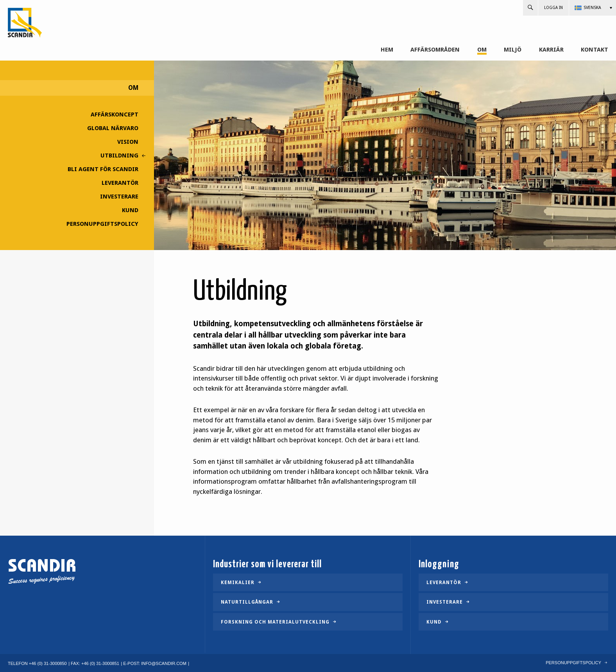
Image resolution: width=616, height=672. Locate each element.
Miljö (513, 50)
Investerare (119, 197)
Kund (130, 210)
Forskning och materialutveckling (275, 622)
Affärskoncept (115, 114)
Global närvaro (113, 128)
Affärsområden (435, 50)
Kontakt (595, 50)
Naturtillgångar (247, 602)
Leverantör (120, 183)
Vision (128, 142)
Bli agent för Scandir (103, 169)
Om (482, 50)
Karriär (551, 50)
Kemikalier (238, 583)
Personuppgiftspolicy (102, 224)
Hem (387, 50)
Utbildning (119, 155)
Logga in (553, 8)
